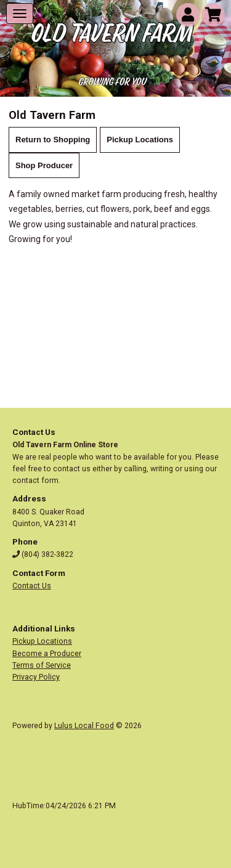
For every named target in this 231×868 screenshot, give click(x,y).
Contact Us (32, 586)
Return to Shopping (53, 140)
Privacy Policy (36, 677)
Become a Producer (47, 654)
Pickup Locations (140, 140)
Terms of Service (42, 665)
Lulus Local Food (84, 726)
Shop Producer (44, 165)
